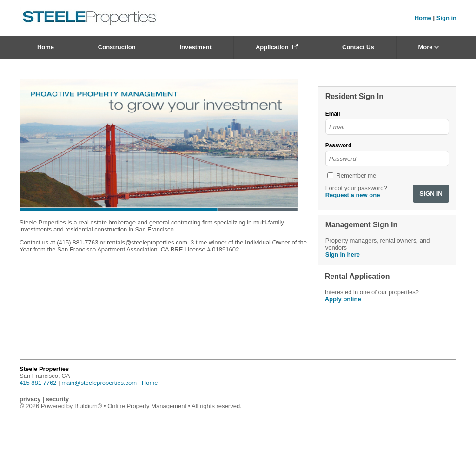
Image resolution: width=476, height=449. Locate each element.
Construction (117, 47)
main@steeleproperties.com (99, 383)
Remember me (356, 175)
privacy (30, 399)
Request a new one (353, 195)
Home (423, 18)
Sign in (446, 18)
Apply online (343, 299)
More (428, 47)
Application (277, 47)
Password (339, 145)
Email (333, 114)
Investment (195, 47)
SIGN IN (431, 194)
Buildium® (88, 406)
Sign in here (343, 254)
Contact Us (358, 47)
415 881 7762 (38, 383)
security (57, 399)
